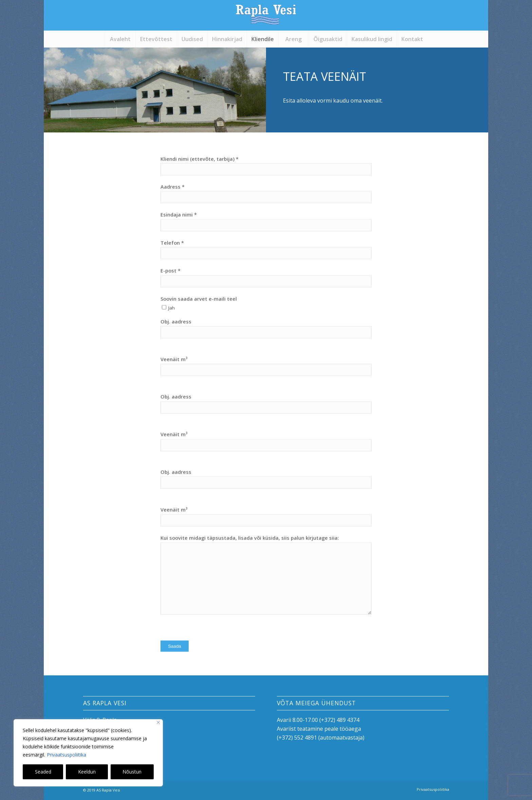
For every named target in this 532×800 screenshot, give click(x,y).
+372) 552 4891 (298, 738)
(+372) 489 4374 (339, 720)
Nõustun (132, 772)
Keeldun (87, 772)
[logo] (266, 19)
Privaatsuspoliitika (66, 755)
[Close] (158, 722)
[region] (88, 753)
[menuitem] (120, 39)
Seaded (43, 772)
